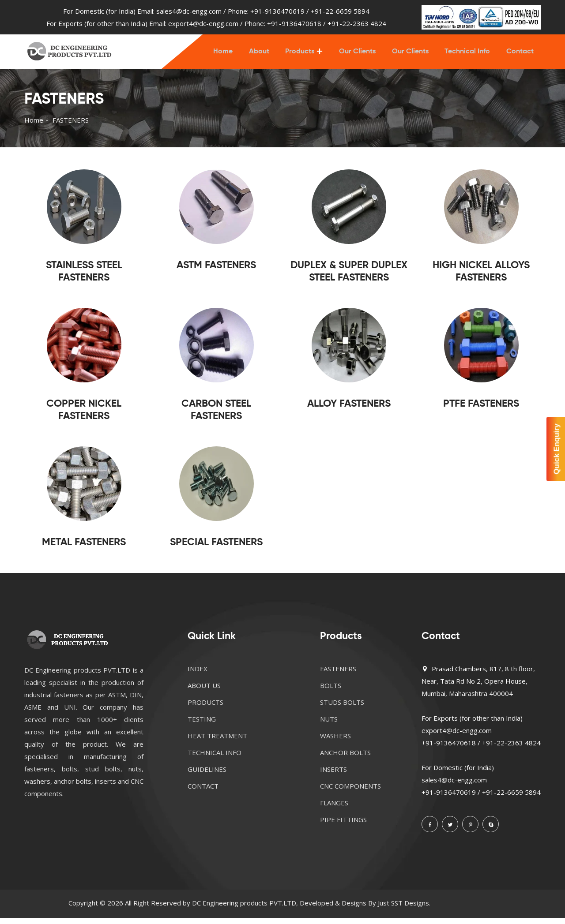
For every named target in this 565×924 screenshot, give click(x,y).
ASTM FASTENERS (216, 271)
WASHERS (335, 741)
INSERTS (333, 775)
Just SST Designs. (404, 909)
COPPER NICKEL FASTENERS (84, 416)
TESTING (202, 725)
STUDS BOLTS (342, 708)
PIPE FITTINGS (343, 825)
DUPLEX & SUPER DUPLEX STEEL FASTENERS (349, 277)
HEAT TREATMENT (217, 741)
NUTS (329, 725)
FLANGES (334, 808)
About (265, 55)
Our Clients (361, 55)
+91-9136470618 (294, 23)
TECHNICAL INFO (215, 758)
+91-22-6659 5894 (340, 11)
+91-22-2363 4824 (357, 23)
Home (230, 55)
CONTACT (203, 792)
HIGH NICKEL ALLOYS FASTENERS (481, 277)
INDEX (198, 674)
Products (305, 55)
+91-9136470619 (277, 11)
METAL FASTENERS (84, 548)
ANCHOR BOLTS (345, 758)
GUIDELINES (207, 775)
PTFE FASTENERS (481, 410)
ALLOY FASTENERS (349, 410)
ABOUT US (204, 691)
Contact (520, 55)
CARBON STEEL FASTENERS (216, 416)
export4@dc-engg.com (203, 23)
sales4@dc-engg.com (189, 11)
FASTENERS (338, 674)
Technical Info (469, 55)
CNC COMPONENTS (350, 792)
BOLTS (331, 691)
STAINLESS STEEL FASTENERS (84, 277)
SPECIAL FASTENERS (216, 548)
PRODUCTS (205, 708)
